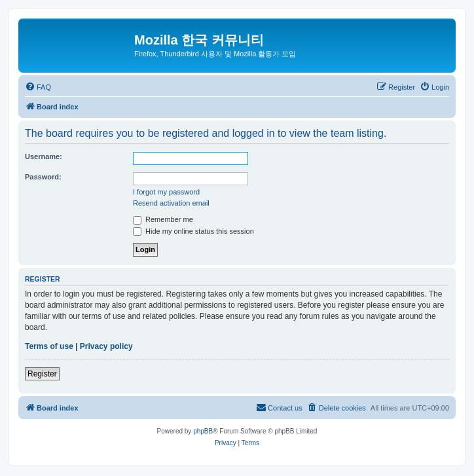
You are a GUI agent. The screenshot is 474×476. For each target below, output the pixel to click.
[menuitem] (38, 87)
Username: (44, 156)
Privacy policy (106, 346)
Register (42, 374)
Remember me (163, 219)
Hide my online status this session (193, 231)
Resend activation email (171, 203)
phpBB (203, 431)
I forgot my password (166, 192)
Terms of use (49, 346)
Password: (43, 177)
